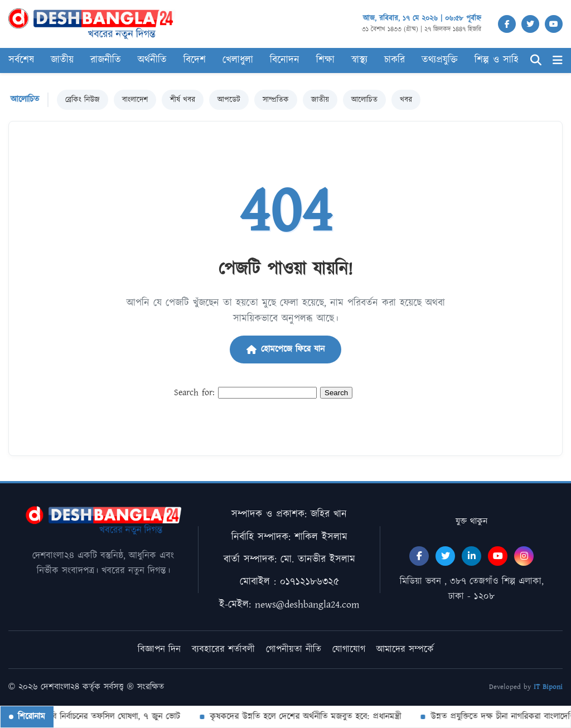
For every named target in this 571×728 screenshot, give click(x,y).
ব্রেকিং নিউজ (83, 100)
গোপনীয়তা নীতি (294, 649)
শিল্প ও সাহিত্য (501, 60)
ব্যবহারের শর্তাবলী (223, 649)
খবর (406, 100)
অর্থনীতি (152, 60)
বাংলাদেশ (135, 100)
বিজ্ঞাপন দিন (159, 649)
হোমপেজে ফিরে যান (285, 349)
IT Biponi (548, 687)
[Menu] (558, 60)
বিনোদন (285, 60)
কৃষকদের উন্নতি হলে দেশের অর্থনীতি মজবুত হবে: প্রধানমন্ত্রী (305, 717)
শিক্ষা (325, 60)
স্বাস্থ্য (359, 60)
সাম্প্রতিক (276, 100)
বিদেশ (195, 60)
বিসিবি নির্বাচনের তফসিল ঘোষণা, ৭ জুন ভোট (108, 717)
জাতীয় (320, 100)
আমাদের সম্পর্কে (405, 649)
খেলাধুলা (238, 60)
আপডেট (229, 100)
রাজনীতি (106, 60)
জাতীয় (62, 60)
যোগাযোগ (349, 649)
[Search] (536, 60)
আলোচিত (364, 100)
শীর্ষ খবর (183, 100)
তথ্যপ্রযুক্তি (440, 60)
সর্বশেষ (21, 60)
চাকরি (395, 60)
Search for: (194, 393)
